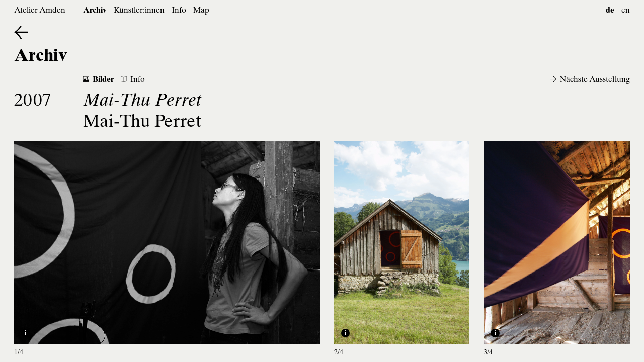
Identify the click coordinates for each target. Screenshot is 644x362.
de (610, 11)
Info (179, 11)
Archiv (95, 11)
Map (201, 11)
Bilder (98, 80)
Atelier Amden (40, 11)
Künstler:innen (139, 11)
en (626, 11)
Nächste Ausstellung (590, 80)
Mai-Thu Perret (142, 123)
